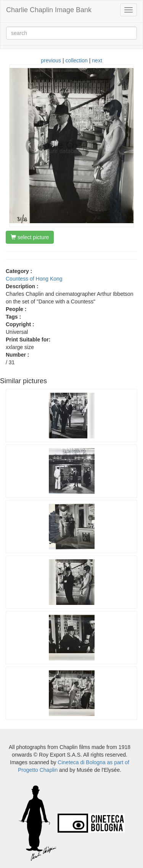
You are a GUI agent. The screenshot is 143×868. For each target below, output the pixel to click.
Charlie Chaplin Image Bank (49, 10)
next (97, 60)
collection (77, 60)
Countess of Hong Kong (34, 279)
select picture (30, 237)
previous (51, 60)
